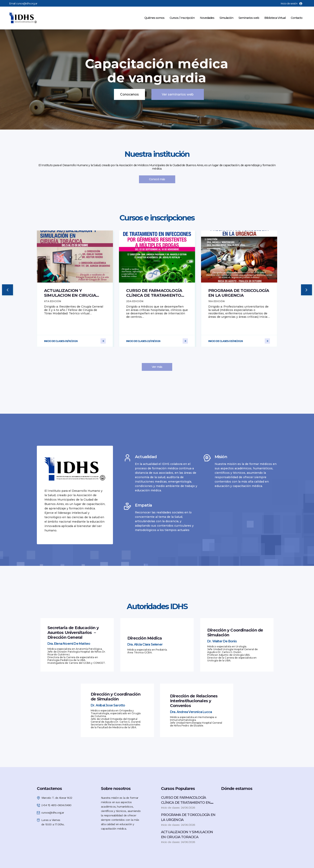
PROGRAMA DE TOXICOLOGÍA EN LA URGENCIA (239, 293)
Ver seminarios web (178, 94)
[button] (8, 290)
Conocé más (157, 179)
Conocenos (129, 94)
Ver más (157, 367)
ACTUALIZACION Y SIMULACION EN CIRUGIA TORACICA (70, 295)
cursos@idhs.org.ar (27, 3)
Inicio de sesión (291, 3)
